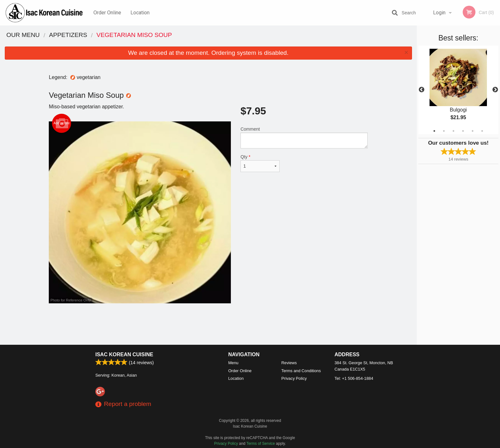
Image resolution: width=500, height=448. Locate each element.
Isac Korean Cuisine (124, 354)
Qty (260, 163)
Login (439, 13)
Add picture (62, 123)
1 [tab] (434, 131)
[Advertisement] (208, 324)
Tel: (354, 378)
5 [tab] (473, 131)
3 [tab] (453, 131)
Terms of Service (261, 444)
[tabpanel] (458, 90)
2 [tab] (444, 131)
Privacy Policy (294, 378)
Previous (422, 90)
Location (140, 13)
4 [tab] (463, 131)
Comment (304, 137)
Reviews (289, 363)
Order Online (107, 13)
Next (495, 90)
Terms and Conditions (301, 371)
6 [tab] (482, 131)
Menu (233, 363)
